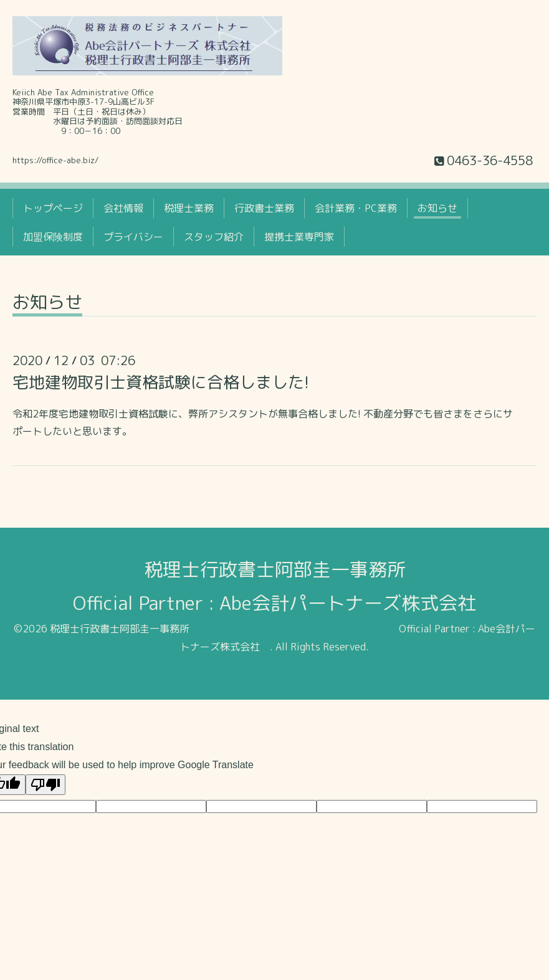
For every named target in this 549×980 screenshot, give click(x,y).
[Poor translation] (45, 785)
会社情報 (123, 208)
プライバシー (133, 237)
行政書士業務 (264, 208)
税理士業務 (189, 208)
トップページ (53, 208)
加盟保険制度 (53, 237)
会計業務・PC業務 (356, 208)
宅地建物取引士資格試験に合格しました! (161, 382)
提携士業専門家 (299, 237)
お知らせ (437, 208)
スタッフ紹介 (214, 237)
